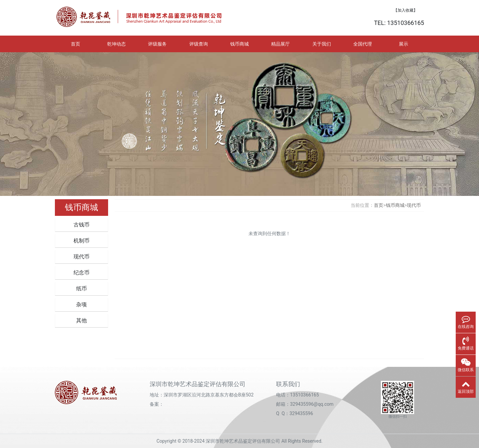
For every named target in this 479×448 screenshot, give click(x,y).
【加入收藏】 (405, 10)
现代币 (81, 257)
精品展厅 (280, 44)
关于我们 (322, 44)
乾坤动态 (116, 44)
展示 (403, 44)
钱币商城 (239, 44)
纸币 (81, 289)
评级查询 (199, 44)
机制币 (81, 241)
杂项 (81, 304)
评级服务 (157, 44)
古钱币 (81, 225)
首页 (76, 44)
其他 (81, 320)
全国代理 (363, 44)
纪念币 (81, 273)
